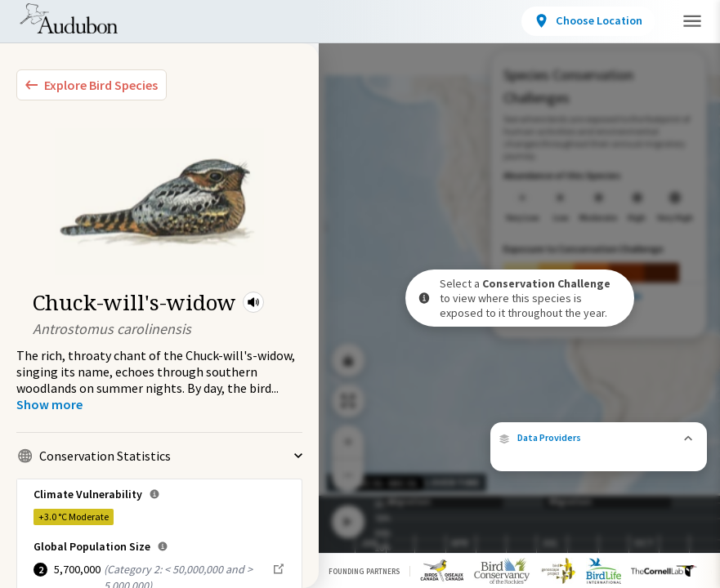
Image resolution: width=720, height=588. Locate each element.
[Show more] (49, 404)
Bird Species (191, 24)
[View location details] (589, 21)
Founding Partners (364, 571)
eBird (615, 437)
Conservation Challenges (431, 24)
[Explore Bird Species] (92, 85)
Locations (292, 24)
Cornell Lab (671, 437)
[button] (253, 302)
